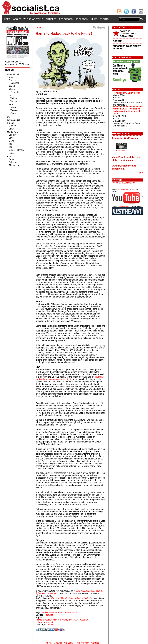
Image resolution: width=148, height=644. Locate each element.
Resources (66, 19)
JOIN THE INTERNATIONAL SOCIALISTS (129, 34)
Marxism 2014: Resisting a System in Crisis (71, 598)
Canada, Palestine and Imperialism (124, 167)
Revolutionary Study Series (127, 93)
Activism (40, 620)
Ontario (50, 625)
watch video (121, 151)
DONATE (117, 41)
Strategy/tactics (67, 620)
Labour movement (44, 622)
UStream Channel (125, 206)
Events (104, 19)
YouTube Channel (125, 189)
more (140, 173)
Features (49, 615)
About (17, 19)
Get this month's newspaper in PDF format (17, 63)
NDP (57, 612)
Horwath (73, 612)
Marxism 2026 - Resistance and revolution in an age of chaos (126, 111)
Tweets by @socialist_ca (123, 183)
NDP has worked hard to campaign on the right (70, 378)
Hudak (45, 612)
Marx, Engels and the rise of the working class (126, 159)
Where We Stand (33, 19)
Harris (52, 612)
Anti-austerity (81, 620)
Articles (51, 19)
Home (7, 19)
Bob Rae (65, 612)
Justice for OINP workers (126, 138)
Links (94, 19)
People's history (52, 620)
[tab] (127, 138)
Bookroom (82, 19)
